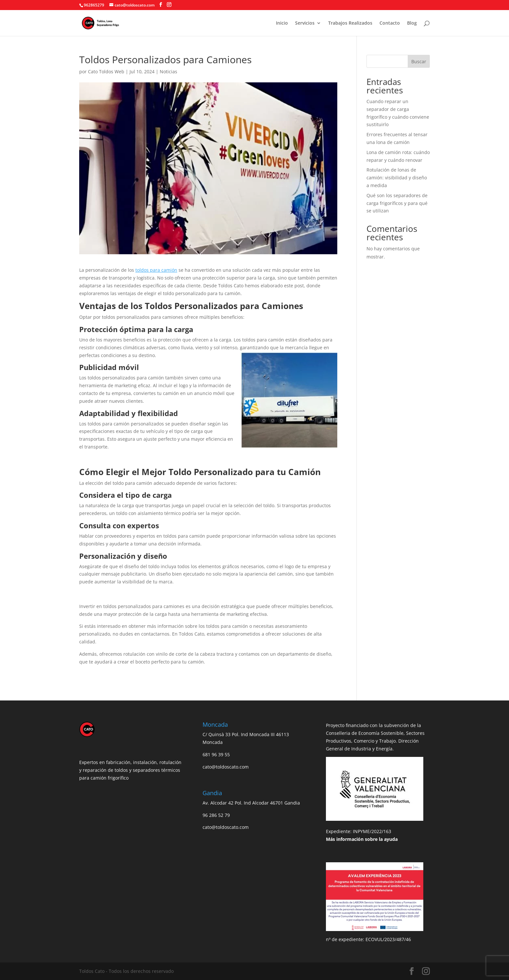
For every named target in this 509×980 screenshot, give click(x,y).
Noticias (168, 72)
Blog (412, 23)
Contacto (390, 23)
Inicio (282, 23)
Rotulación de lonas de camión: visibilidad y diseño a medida (397, 178)
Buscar (419, 61)
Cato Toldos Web (106, 72)
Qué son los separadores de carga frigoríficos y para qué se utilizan (397, 203)
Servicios (305, 23)
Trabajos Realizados (350, 23)
